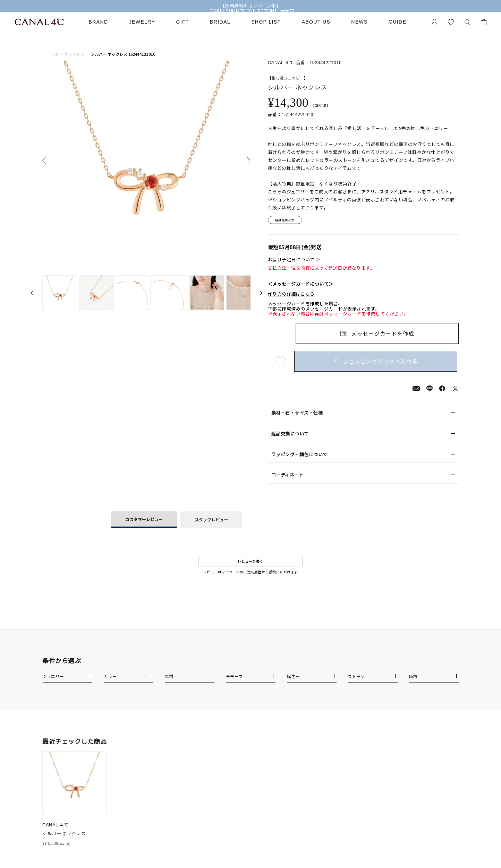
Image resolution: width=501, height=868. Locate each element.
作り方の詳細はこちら (291, 295)
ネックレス (74, 54)
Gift (182, 22)
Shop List (266, 22)
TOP (54, 54)
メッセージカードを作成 (383, 335)
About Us (316, 22)
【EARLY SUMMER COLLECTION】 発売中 (251, 11)
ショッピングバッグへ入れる (377, 363)
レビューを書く (250, 562)
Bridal (220, 22)
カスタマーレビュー (144, 520)
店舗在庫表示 (287, 221)
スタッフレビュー (211, 520)
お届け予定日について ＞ (294, 261)
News (359, 22)
